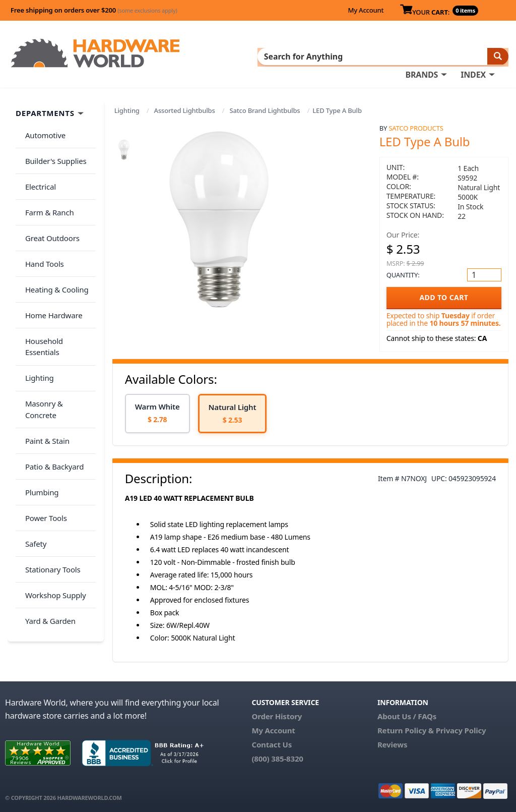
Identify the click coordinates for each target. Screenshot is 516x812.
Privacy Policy (461, 728)
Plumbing (38, 389)
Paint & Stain (44, 349)
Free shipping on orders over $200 (94, 10)
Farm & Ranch (46, 190)
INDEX (473, 56)
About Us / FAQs (407, 714)
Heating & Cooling (53, 250)
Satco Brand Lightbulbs (265, 108)
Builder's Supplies (52, 150)
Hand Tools (41, 229)
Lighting (127, 108)
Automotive (42, 130)
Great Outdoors (49, 210)
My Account (366, 10)
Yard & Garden (47, 489)
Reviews (392, 742)
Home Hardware (50, 269)
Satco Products (416, 126)
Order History (277, 714)
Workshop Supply (52, 469)
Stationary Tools (49, 449)
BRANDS (422, 56)
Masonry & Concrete (57, 329)
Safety (32, 429)
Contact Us (272, 742)
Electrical (37, 170)
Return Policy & (406, 728)
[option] (157, 411)
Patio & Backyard (51, 369)
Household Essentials (58, 289)
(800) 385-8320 (277, 757)
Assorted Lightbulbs (185, 108)
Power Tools (43, 409)
